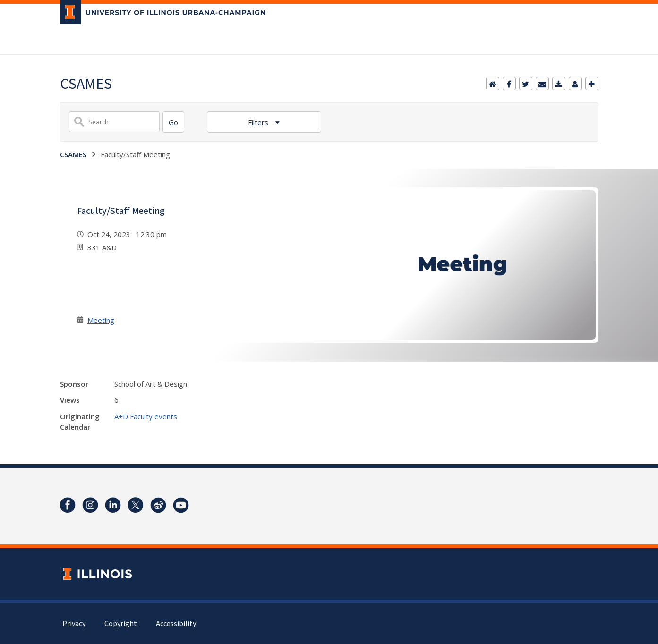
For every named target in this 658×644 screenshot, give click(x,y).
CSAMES (73, 154)
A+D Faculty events (146, 416)
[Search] (173, 122)
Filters (259, 122)
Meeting (101, 320)
